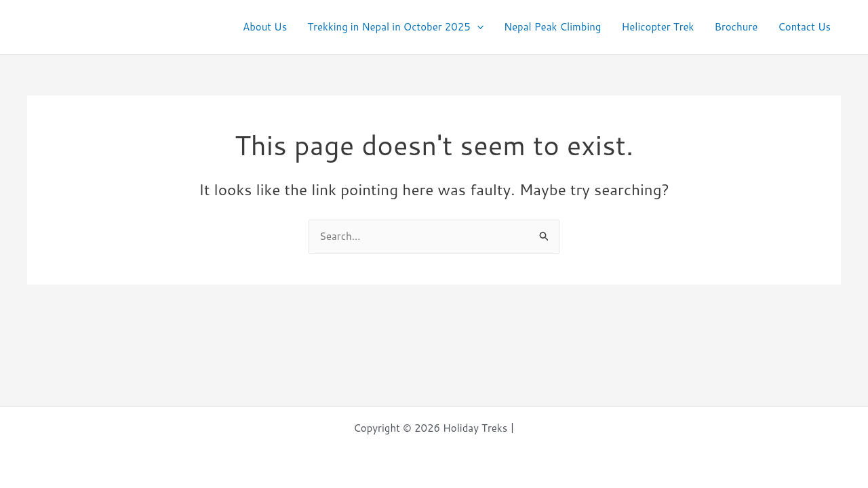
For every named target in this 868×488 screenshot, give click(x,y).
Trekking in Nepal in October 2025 (395, 27)
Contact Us (804, 27)
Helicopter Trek (657, 27)
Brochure (736, 27)
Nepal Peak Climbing (553, 27)
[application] (477, 27)
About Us (265, 27)
